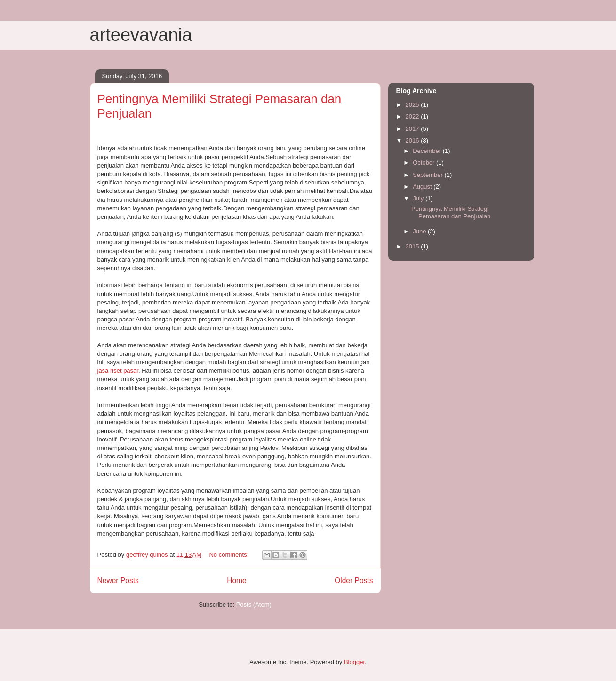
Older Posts (354, 581)
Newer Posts (118, 581)
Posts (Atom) (254, 605)
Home (237, 581)
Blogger (354, 662)
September (428, 175)
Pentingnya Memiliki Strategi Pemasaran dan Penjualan (451, 212)
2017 (413, 129)
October (424, 163)
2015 (413, 246)
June (420, 231)
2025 (413, 105)
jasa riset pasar (118, 371)
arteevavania (141, 35)
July (419, 198)
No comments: (229, 555)
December (428, 151)
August (423, 187)
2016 (413, 140)
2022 (413, 116)
